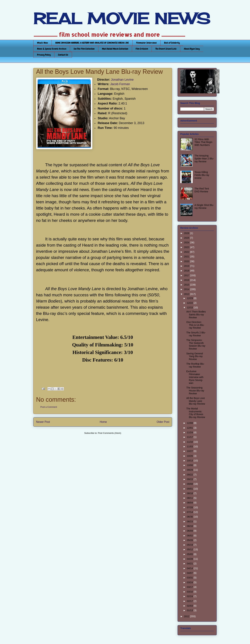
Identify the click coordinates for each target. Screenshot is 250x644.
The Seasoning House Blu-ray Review (195, 391)
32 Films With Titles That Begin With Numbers (203, 142)
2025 (187, 238)
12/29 (190, 298)
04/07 (190, 573)
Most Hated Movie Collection (115, 49)
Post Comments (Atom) (109, 433)
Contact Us (63, 55)
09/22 (190, 475)
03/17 (190, 587)
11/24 (190, 432)
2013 (187, 294)
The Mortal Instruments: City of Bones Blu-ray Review (196, 413)
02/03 (190, 606)
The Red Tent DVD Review (202, 190)
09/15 (190, 479)
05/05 (190, 554)
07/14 (190, 512)
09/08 (190, 484)
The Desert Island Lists (166, 49)
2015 (187, 285)
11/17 (190, 437)
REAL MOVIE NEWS (122, 19)
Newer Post (43, 422)
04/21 (190, 564)
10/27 (190, 451)
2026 (187, 233)
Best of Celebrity (172, 43)
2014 (187, 289)
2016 (187, 280)
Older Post (163, 422)
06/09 (190, 531)
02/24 (190, 596)
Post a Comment (49, 407)
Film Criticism (142, 49)
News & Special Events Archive (52, 49)
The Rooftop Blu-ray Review (195, 365)
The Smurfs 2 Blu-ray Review (196, 334)
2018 (187, 271)
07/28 (190, 507)
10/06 (190, 465)
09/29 (190, 470)
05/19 (190, 545)
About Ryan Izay (192, 49)
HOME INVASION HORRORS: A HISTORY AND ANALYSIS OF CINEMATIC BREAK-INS (92, 43)
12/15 (190, 308)
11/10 (190, 442)
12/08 (190, 423)
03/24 (190, 582)
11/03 (190, 446)
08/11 (190, 498)
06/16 (190, 526)
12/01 (190, 428)
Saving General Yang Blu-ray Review (195, 356)
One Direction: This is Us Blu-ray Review (195, 325)
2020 (187, 261)
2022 (187, 252)
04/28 (190, 559)
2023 (187, 247)
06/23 (190, 521)
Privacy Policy (44, 55)
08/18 (190, 493)
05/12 (190, 549)
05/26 (190, 540)
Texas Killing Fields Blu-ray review (202, 175)
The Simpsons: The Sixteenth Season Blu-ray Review (196, 344)
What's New (42, 43)
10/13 (190, 461)
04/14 (190, 568)
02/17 (190, 601)
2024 (187, 242)
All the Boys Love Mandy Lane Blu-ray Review (196, 401)
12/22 (190, 303)
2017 (187, 275)
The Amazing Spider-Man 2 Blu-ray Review (204, 159)
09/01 (190, 489)
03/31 (190, 578)
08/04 (190, 503)
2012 (187, 616)
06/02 (190, 536)
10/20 (190, 456)
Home (103, 422)
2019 (187, 266)
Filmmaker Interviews (146, 43)
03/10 (190, 592)
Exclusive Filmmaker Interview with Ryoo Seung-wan (195, 377)
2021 (187, 257)
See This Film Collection (84, 49)
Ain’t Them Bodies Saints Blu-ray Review (196, 315)
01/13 (190, 610)
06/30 (190, 517)
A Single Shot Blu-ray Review (204, 207)
